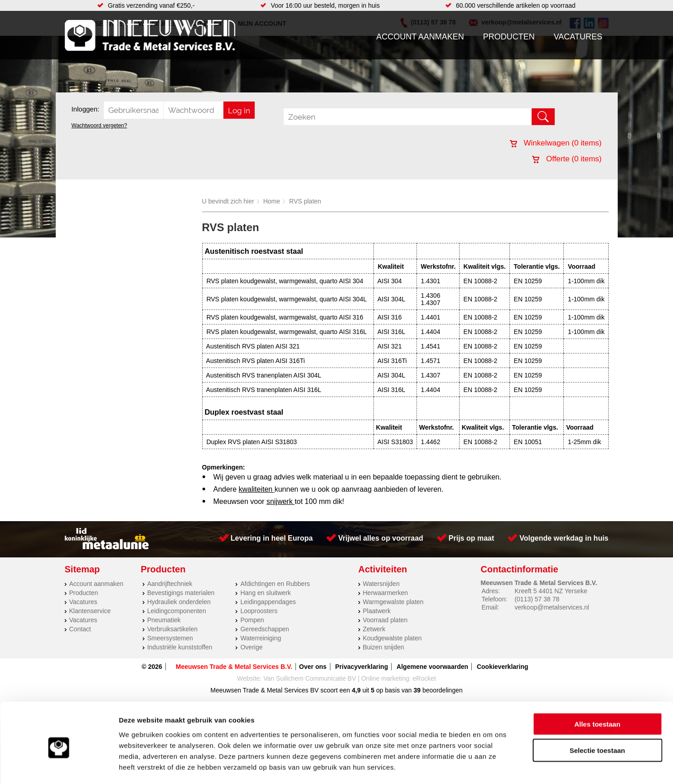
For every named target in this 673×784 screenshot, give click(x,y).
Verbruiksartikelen (172, 629)
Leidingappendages (268, 602)
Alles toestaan (597, 686)
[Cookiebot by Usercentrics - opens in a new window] (59, 766)
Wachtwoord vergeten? (99, 126)
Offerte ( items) (567, 159)
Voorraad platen (385, 620)
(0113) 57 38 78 (537, 599)
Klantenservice (90, 611)
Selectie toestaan (598, 713)
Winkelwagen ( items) (556, 143)
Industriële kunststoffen (180, 647)
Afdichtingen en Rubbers (275, 584)
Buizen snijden (384, 647)
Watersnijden (381, 584)
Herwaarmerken (386, 593)
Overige (251, 647)
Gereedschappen (264, 629)
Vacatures (578, 37)
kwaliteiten (257, 489)
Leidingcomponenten (177, 611)
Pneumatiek (164, 620)
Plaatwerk (377, 611)
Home (272, 201)
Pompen (252, 620)
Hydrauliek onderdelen (179, 602)
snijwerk (281, 501)
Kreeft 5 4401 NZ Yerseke (551, 591)
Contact (80, 629)
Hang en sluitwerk (265, 593)
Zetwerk (374, 629)
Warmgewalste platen (393, 602)
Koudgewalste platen (392, 638)
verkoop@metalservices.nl (552, 607)
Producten (509, 37)
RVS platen (305, 201)
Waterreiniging (261, 638)
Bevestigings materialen (181, 593)
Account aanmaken (420, 37)
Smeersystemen (170, 638)
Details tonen (490, 766)
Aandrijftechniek (170, 584)
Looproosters (259, 611)
